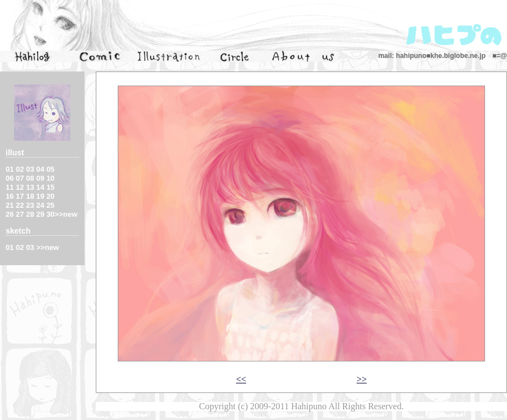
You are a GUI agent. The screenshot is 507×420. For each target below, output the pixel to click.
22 (20, 205)
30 (50, 214)
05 (50, 169)
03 (30, 169)
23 (30, 205)
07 (20, 178)
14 (40, 187)
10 (50, 178)
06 (10, 178)
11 (10, 187)
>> (362, 379)
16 (10, 196)
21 (10, 205)
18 (30, 196)
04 (40, 169)
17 (20, 196)
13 (30, 187)
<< (241, 379)
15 (50, 187)
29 (40, 214)
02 (20, 169)
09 (40, 178)
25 (50, 205)
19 (40, 196)
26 (10, 214)
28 (30, 214)
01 (10, 169)
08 (30, 178)
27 (20, 214)
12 (20, 187)
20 (50, 196)
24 (40, 205)
